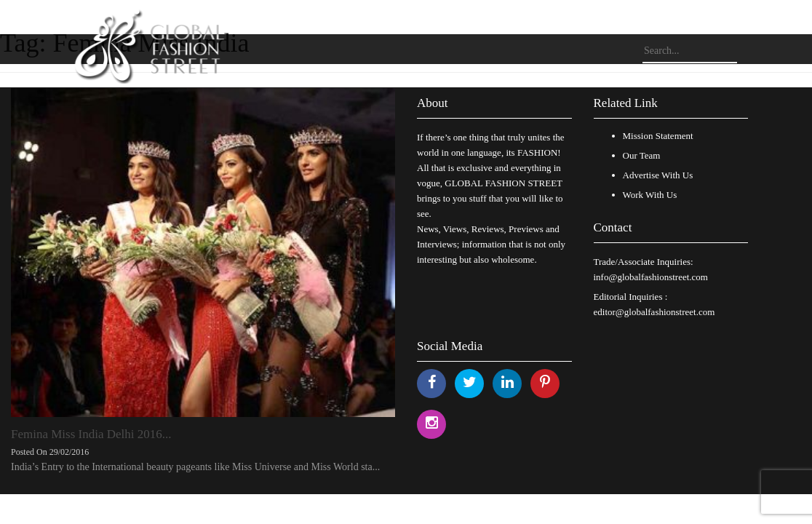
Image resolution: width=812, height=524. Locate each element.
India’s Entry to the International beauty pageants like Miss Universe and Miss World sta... (195, 467)
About (433, 103)
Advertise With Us (658, 175)
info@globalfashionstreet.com (651, 277)
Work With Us (650, 195)
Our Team (642, 155)
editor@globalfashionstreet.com (654, 312)
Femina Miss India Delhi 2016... (91, 434)
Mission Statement (658, 136)
